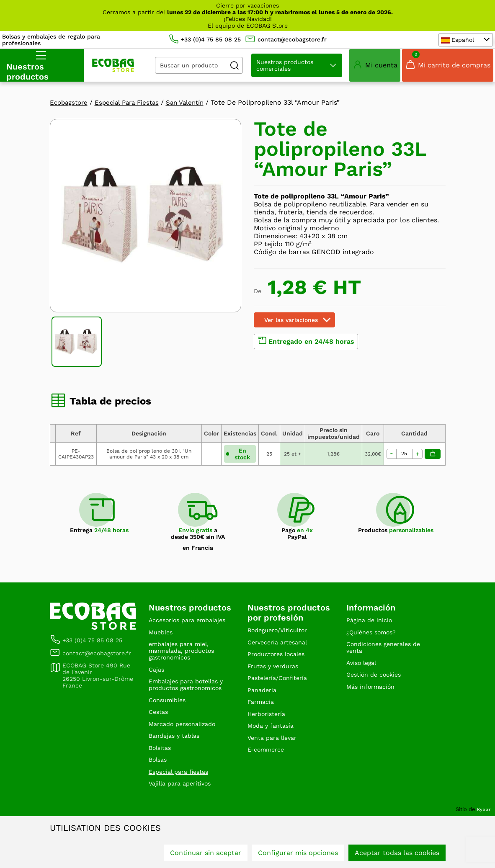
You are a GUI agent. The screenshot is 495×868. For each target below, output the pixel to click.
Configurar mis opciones (298, 854)
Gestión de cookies (377, 705)
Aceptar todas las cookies (397, 854)
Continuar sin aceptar (206, 854)
